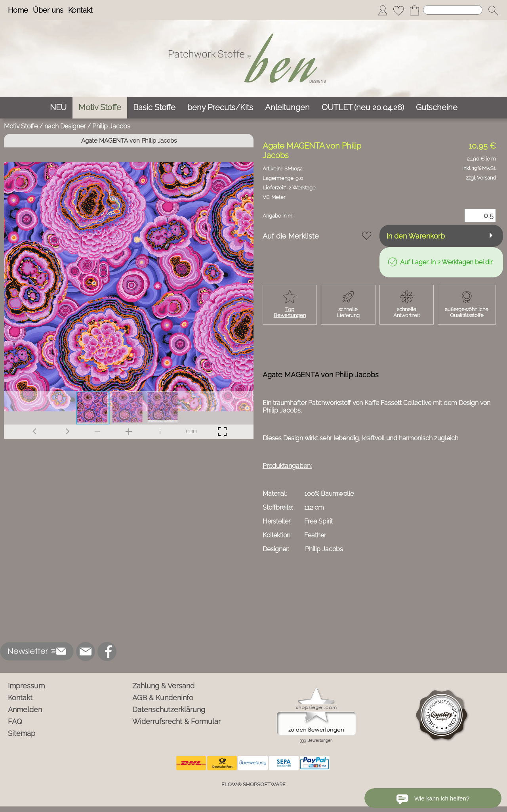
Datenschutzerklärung (169, 710)
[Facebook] (107, 652)
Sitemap (22, 733)
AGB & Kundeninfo (163, 698)
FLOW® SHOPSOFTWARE (253, 784)
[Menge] (480, 216)
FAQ (15, 721)
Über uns (48, 10)
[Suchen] (453, 10)
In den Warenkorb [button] (416, 236)
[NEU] (58, 108)
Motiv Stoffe (21, 126)
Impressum (26, 686)
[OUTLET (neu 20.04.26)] (363, 108)
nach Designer (65, 126)
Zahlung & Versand (163, 686)
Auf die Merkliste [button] (291, 236)
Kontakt (80, 10)
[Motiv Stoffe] (100, 108)
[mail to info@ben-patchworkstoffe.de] (86, 652)
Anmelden (25, 710)
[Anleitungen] (287, 108)
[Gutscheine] (437, 108)
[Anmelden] (383, 10)
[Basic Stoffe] (154, 108)
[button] (493, 10)
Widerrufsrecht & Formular (176, 721)
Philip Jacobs (111, 126)
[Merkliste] (398, 10)
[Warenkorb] (414, 10)
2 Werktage (289, 188)
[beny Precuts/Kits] (220, 108)
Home (18, 10)
